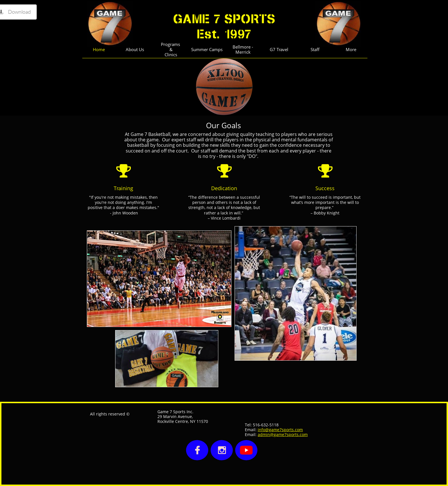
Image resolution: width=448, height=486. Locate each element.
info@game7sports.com (280, 430)
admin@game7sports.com (283, 434)
